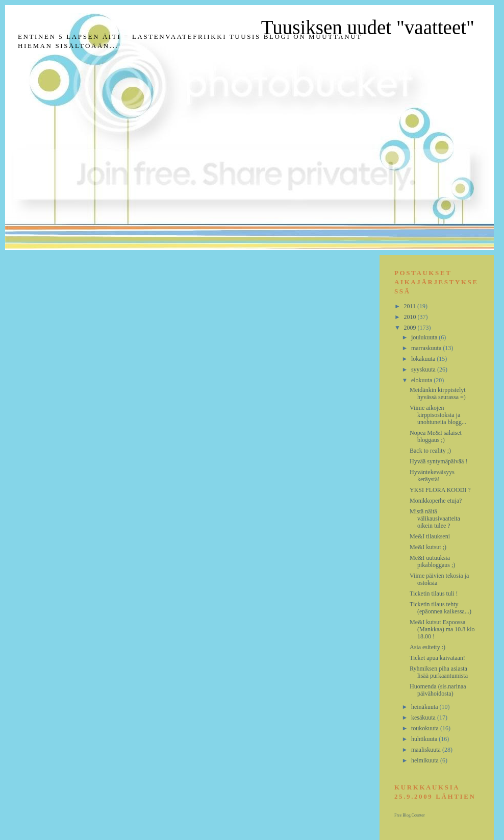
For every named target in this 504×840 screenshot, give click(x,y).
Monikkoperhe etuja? (436, 501)
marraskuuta (427, 348)
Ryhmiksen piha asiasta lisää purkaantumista (439, 672)
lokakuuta (424, 359)
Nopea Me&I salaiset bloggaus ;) (436, 436)
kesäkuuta (424, 718)
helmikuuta (426, 760)
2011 (411, 306)
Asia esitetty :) (427, 647)
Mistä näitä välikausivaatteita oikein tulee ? (435, 518)
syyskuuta (424, 369)
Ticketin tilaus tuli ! (434, 594)
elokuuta (422, 380)
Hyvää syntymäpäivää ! (438, 461)
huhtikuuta (425, 739)
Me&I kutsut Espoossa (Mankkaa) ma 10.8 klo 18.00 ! (442, 629)
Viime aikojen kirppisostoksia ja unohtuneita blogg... (438, 415)
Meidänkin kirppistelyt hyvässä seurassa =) (438, 393)
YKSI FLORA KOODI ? (440, 490)
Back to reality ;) (430, 451)
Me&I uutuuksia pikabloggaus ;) (432, 561)
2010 (411, 317)
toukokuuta (426, 728)
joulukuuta (425, 337)
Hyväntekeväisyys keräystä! (432, 476)
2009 (411, 328)
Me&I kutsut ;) (428, 547)
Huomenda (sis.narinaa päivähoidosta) (438, 690)
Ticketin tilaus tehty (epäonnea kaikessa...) (440, 608)
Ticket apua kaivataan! (437, 658)
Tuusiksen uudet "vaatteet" (368, 27)
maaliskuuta (427, 750)
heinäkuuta (425, 707)
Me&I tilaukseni (430, 536)
